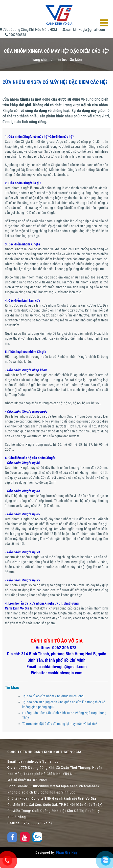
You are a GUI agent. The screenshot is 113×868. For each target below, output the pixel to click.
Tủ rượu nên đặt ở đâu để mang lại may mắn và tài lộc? (60, 724)
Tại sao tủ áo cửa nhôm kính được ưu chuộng (53, 696)
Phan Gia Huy (67, 852)
